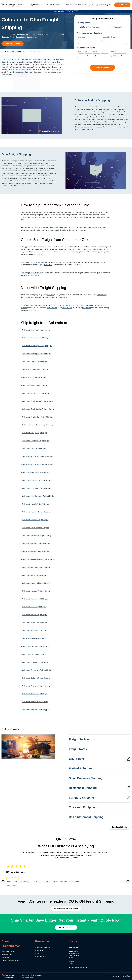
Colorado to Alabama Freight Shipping (36, 710)
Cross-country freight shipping (66, 908)
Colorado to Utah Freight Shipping (34, 377)
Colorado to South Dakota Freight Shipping (37, 401)
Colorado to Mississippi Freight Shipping (36, 536)
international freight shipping (45, 297)
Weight (113, 52)
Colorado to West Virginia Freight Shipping (37, 346)
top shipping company (17, 72)
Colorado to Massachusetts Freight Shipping (38, 559)
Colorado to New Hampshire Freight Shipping (38, 496)
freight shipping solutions (47, 60)
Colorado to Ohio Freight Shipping (34, 449)
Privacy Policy (114, 976)
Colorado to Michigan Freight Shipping (36, 551)
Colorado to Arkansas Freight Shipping (36, 686)
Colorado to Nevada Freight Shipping (35, 504)
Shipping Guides (40, 956)
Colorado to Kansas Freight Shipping (35, 599)
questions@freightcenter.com (78, 967)
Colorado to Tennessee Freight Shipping (36, 393)
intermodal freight (27, 62)
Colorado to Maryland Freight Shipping (36, 567)
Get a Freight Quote (13, 43)
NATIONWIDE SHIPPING (13, 52)
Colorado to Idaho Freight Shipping (35, 631)
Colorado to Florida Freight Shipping (35, 654)
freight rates (51, 70)
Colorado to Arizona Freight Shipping (35, 694)
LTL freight (38, 62)
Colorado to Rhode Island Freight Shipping (37, 417)
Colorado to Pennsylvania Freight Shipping (37, 425)
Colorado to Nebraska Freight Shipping (36, 512)
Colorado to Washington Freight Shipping (37, 354)
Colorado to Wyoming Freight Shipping (36, 330)
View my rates (102, 68)
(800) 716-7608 (74, 947)
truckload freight (48, 62)
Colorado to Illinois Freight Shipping (35, 623)
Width (86, 52)
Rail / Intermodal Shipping (86, 817)
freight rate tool (52, 308)
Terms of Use (126, 976)
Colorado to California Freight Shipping (36, 678)
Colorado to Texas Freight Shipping (35, 385)
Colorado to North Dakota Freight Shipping (37, 457)
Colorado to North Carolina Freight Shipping (38, 464)
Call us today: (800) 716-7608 (66, 11)
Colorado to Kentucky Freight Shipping (36, 591)
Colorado (50, 295)
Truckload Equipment (83, 807)
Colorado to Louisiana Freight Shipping (36, 583)
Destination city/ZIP (109, 37)
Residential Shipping (83, 788)
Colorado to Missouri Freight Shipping (36, 528)
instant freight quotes (31, 305)
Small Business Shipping (86, 778)
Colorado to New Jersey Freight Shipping (37, 488)
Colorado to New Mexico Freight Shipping (37, 480)
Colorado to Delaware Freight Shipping (36, 662)
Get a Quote (122, 5)
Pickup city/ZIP (81, 37)
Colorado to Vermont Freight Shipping (36, 370)
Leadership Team (7, 955)
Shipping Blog (40, 950)
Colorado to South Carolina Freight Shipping (38, 409)
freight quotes (26, 67)
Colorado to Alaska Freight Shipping (35, 702)
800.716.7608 (67, 308)
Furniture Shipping (81, 798)
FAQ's (37, 953)
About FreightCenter (8, 952)
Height (95, 52)
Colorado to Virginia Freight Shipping (35, 362)
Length (79, 52)
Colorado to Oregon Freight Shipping (35, 433)
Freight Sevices (79, 739)
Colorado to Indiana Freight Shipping (35, 615)
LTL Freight (76, 759)
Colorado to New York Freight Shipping (36, 472)
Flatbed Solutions (81, 768)
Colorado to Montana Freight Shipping (36, 520)
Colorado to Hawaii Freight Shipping (35, 638)
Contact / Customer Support (10, 961)
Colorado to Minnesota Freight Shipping (36, 544)
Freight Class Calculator (43, 947)
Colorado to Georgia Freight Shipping (35, 646)
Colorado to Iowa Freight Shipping (34, 607)
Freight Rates (78, 749)
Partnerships (5, 958)
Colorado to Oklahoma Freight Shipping (36, 441)
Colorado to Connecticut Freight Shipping (37, 670)
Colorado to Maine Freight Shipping (35, 575)
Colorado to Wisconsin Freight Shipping (36, 338)
